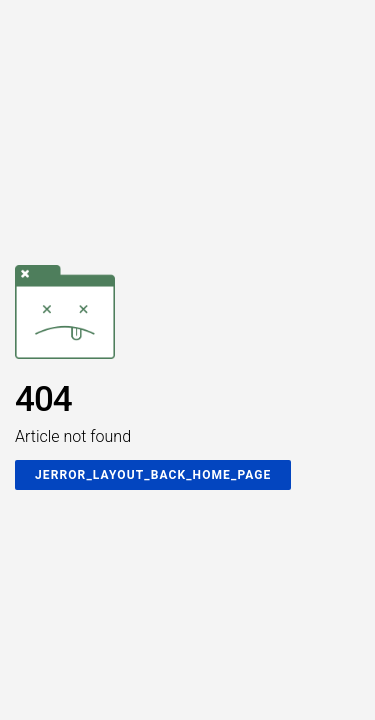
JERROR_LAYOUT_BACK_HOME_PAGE (153, 475)
